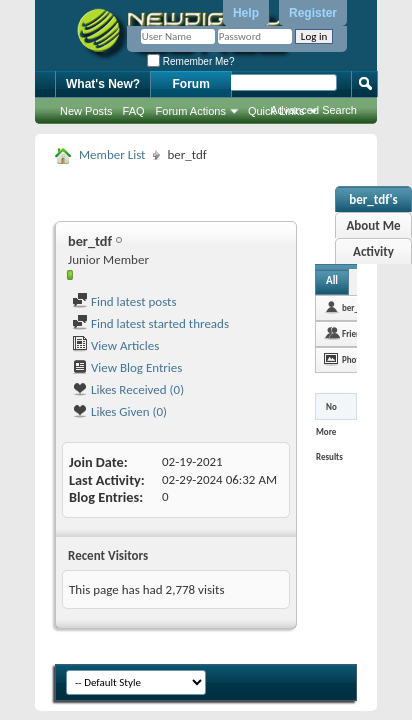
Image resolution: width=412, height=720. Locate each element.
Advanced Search (313, 110)
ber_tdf (356, 307)
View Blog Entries (127, 367)
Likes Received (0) (128, 389)
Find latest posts (124, 301)
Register (313, 13)
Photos (355, 359)
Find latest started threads (150, 323)
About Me (373, 225)
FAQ (134, 111)
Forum (191, 84)
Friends (355, 333)
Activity (373, 251)
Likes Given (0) (119, 411)
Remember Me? (190, 61)
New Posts (86, 111)
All (332, 280)
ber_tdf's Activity (373, 202)
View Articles (115, 345)
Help (246, 13)
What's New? (103, 84)
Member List (112, 154)
